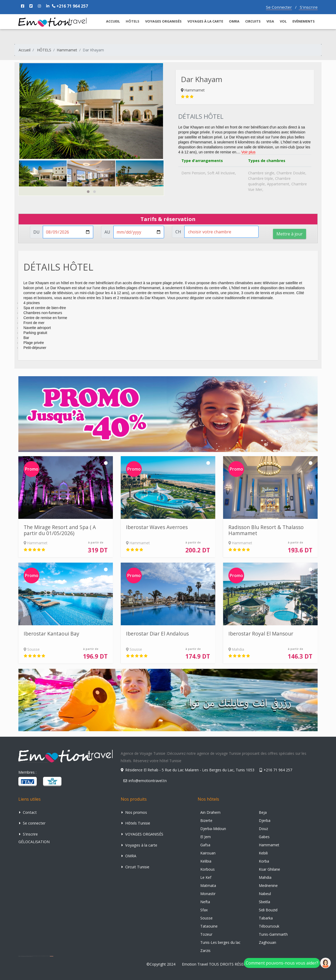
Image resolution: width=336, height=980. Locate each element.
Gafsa (205, 845)
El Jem (206, 837)
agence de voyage (52, 956)
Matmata (208, 885)
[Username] (68, 232)
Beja (263, 812)
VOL (283, 21)
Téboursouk (269, 926)
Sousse (206, 918)
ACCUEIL (113, 21)
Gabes (264, 837)
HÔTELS (44, 50)
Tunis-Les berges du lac (220, 942)
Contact (28, 812)
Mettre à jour (290, 234)
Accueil (25, 50)
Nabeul (265, 894)
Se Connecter (279, 7)
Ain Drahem (210, 812)
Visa (270, 21)
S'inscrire (308, 7)
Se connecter (32, 823)
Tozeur (206, 934)
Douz (263, 829)
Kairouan (208, 853)
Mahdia (265, 877)
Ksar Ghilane (269, 869)
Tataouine (209, 926)
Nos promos (134, 812)
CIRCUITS (253, 21)
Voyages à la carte (205, 21)
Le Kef (206, 877)
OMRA (234, 21)
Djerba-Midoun (213, 829)
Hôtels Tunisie (136, 823)
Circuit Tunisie (135, 867)
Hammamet (67, 50)
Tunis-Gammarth (273, 934)
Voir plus (248, 152)
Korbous (208, 869)
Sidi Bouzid (268, 910)
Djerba (265, 820)
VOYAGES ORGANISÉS (163, 21)
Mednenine (268, 885)
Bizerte (206, 820)
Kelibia (206, 861)
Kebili (263, 853)
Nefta (205, 902)
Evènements (304, 21)
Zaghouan (267, 942)
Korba (264, 861)
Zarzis (205, 951)
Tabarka (266, 918)
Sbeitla (264, 902)
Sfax (204, 910)
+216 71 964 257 (70, 6)
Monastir (208, 894)
